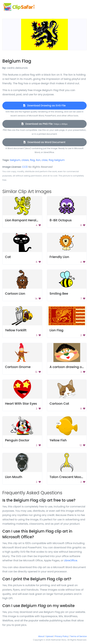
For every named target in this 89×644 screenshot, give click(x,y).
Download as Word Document (44, 142)
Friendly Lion (59, 257)
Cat (8, 257)
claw (45, 160)
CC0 (25, 167)
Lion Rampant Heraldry (23, 220)
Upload (50, 636)
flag (32, 160)
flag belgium (57, 160)
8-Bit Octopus (61, 220)
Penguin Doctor (17, 440)
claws (25, 160)
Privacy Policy (62, 636)
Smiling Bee (59, 294)
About (41, 636)
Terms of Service (78, 636)
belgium (15, 160)
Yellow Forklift (16, 330)
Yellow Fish (58, 440)
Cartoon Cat (59, 404)
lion (38, 160)
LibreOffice (71, 560)
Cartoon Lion (15, 294)
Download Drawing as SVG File (44, 106)
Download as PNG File (45, 124)
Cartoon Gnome (18, 367)
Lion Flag (57, 330)
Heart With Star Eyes (21, 404)
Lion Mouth (14, 477)
